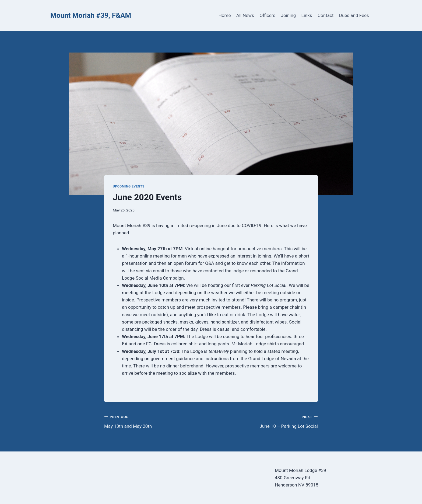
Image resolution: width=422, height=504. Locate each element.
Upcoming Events (129, 186)
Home (225, 15)
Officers (267, 15)
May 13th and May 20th (155, 421)
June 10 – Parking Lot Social (267, 421)
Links (307, 15)
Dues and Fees (354, 15)
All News (245, 15)
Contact (326, 15)
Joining (289, 15)
